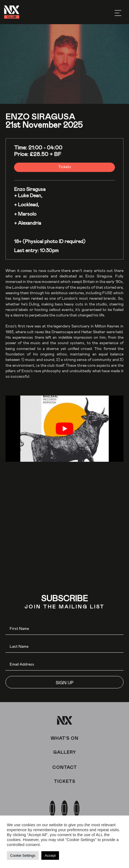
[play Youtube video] (64, 429)
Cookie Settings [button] (23, 856)
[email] (64, 664)
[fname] (64, 629)
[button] (64, 682)
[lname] (64, 646)
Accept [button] (50, 856)
